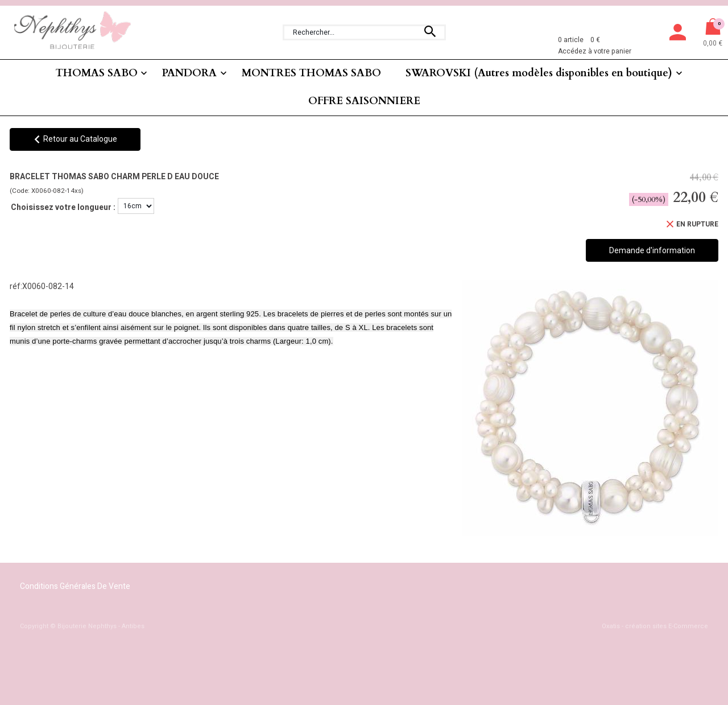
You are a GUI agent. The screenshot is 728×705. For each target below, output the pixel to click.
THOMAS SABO (97, 73)
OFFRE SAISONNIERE (364, 101)
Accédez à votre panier (595, 51)
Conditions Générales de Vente (75, 586)
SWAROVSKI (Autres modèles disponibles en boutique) (539, 73)
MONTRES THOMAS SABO (311, 73)
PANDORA (189, 73)
